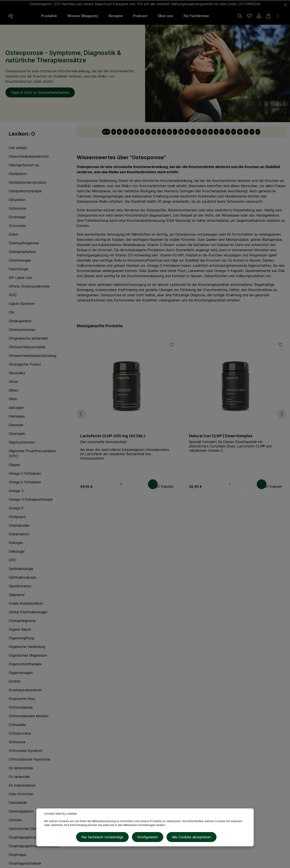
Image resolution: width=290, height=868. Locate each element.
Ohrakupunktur (20, 321)
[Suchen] (240, 16)
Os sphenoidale (21, 768)
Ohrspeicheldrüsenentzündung (32, 356)
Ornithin (15, 681)
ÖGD (13, 295)
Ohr (11, 312)
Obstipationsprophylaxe (27, 182)
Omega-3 (16, 491)
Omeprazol (17, 517)
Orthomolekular (21, 707)
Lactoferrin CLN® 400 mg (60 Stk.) (113, 436)
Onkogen (16, 543)
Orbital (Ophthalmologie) (28, 612)
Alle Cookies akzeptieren (190, 838)
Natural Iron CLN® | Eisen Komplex (221, 436)
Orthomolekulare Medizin (29, 716)
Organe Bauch (20, 629)
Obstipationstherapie (25, 191)
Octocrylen (17, 226)
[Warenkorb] (268, 16)
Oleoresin (16, 425)
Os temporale (19, 777)
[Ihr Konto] (259, 16)
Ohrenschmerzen (22, 330)
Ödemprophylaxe (22, 252)
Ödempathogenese (24, 243)
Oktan (14, 382)
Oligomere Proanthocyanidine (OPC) (32, 453)
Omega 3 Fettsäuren (25, 473)
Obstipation (18, 174)
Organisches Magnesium (28, 655)
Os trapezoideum (22, 785)
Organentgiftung (21, 638)
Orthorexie (17, 742)
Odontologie (18, 269)
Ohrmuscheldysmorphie (27, 347)
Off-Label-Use (20, 278)
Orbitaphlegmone (22, 621)
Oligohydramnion (22, 442)
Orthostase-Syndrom (26, 751)
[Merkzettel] (249, 16)
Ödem (13, 234)
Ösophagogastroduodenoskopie (34, 846)
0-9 (106, 132)
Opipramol (17, 595)
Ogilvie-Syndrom (22, 304)
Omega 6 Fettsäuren (25, 482)
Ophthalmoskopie (22, 577)
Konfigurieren (148, 838)
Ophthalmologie (21, 569)
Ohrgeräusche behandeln (28, 338)
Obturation (17, 200)
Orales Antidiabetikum (26, 603)
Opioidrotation (20, 586)
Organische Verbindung (27, 647)
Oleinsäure (17, 416)
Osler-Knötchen (21, 794)
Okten (14, 390)
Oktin (13, 399)
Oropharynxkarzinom (25, 690)
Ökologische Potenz (25, 364)
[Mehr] (278, 16)
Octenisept (17, 217)
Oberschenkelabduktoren (29, 156)
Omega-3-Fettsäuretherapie (31, 499)
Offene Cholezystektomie (29, 286)
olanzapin (16, 408)
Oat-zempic (18, 148)
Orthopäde (17, 725)
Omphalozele (19, 525)
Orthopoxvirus (20, 733)
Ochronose (17, 208)
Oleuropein (17, 434)
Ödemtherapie (20, 260)
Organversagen (21, 673)
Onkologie (17, 551)
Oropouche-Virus (22, 699)
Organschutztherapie (25, 664)
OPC (12, 560)
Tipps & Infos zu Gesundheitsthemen (40, 92)
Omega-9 (16, 508)
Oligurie (14, 465)
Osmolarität (18, 803)
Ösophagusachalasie (25, 863)
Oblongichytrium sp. (24, 165)
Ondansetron (19, 534)
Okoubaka (17, 373)
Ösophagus (18, 855)
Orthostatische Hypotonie (29, 759)
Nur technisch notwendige (104, 838)
